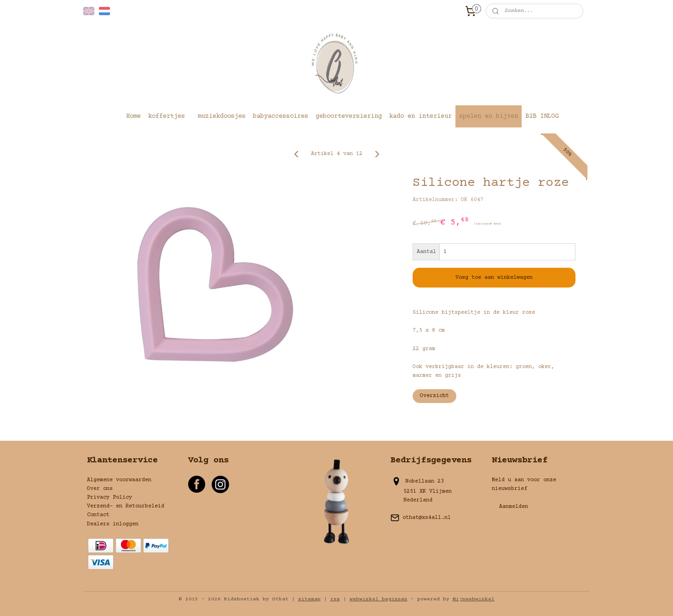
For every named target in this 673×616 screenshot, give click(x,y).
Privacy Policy (109, 498)
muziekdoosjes (222, 116)
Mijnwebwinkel (474, 599)
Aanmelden (514, 507)
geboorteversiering (349, 116)
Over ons (100, 489)
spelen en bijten (489, 116)
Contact (98, 515)
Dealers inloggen (113, 524)
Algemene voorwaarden (119, 480)
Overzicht (434, 396)
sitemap (309, 599)
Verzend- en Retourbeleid (126, 506)
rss (335, 599)
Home (133, 116)
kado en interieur (420, 116)
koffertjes (167, 116)
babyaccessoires (281, 116)
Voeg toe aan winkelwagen (494, 278)
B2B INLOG (542, 116)
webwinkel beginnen (379, 599)
